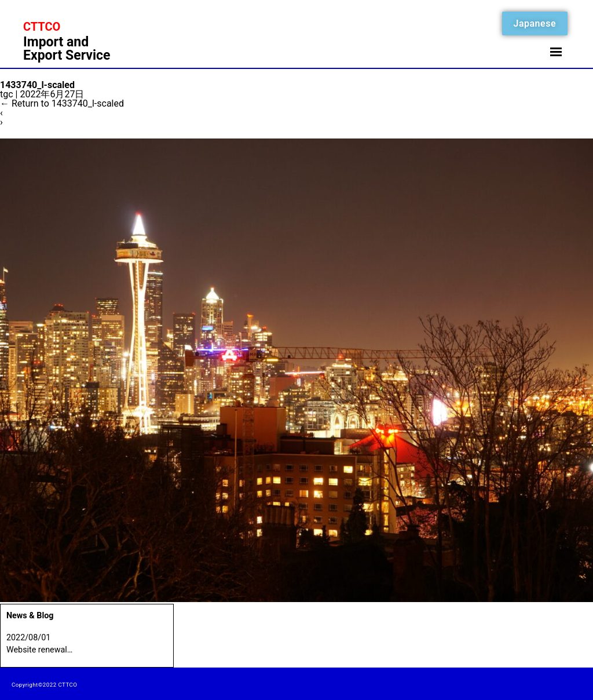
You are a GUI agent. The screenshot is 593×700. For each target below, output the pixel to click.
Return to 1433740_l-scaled (62, 103)
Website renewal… (39, 650)
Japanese (535, 23)
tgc (7, 94)
